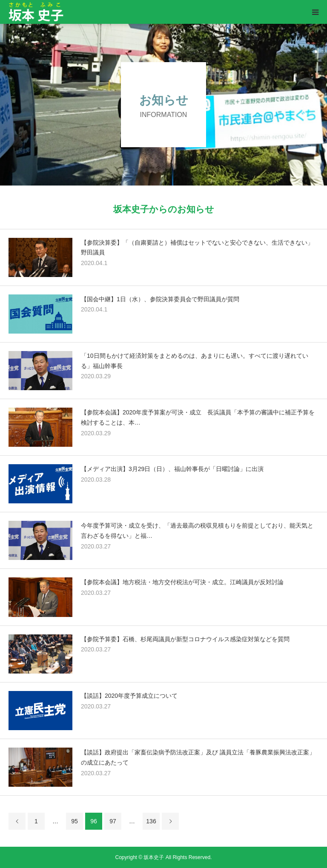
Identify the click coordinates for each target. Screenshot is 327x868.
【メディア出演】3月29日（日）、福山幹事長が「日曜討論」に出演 (172, 469)
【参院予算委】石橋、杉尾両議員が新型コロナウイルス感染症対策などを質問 (185, 639)
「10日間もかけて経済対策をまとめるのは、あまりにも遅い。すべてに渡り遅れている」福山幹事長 (195, 361)
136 (151, 821)
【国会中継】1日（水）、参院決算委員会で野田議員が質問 (160, 299)
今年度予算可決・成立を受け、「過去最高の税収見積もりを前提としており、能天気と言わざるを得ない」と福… (197, 531)
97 (113, 821)
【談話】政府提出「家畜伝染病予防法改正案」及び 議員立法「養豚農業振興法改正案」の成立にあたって (198, 757)
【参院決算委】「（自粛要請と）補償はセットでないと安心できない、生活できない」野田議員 (197, 248)
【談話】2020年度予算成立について (129, 696)
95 (75, 821)
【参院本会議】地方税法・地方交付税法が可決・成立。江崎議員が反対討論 (182, 582)
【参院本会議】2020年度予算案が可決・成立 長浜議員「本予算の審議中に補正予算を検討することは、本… (198, 417)
